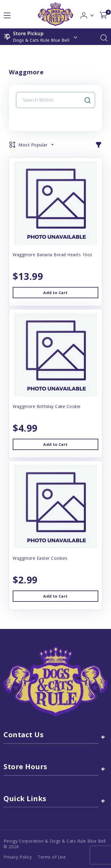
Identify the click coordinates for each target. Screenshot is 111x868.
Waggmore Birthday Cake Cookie (47, 406)
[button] (87, 14)
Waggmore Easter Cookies (40, 558)
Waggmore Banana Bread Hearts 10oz (53, 255)
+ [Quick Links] (103, 801)
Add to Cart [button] (55, 293)
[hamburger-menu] (7, 14)
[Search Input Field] (52, 100)
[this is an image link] (55, 681)
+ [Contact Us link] (103, 737)
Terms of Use (52, 857)
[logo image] (55, 14)
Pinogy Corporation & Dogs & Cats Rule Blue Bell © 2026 (55, 844)
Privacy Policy (18, 857)
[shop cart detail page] (103, 14)
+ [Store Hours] (103, 769)
